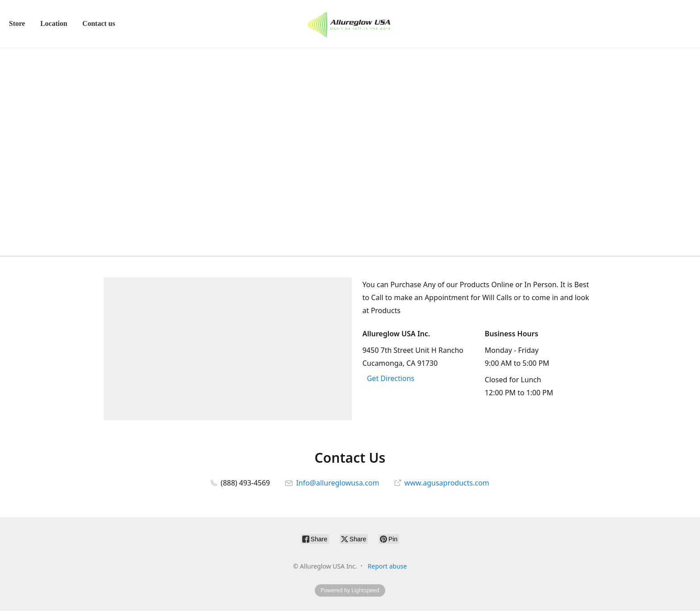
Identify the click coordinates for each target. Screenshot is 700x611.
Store (17, 23)
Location (54, 23)
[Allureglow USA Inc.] (350, 24)
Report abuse (387, 566)
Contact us (99, 23)
